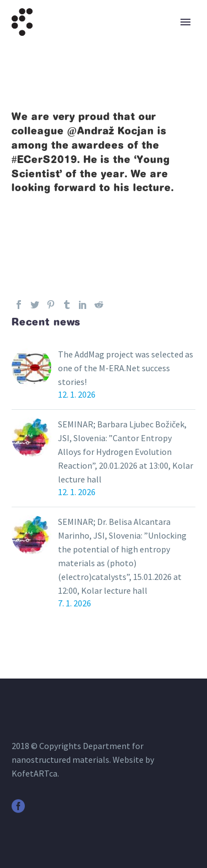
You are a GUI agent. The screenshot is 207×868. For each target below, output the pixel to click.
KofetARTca (34, 773)
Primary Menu (185, 22)
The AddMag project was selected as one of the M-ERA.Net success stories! (126, 368)
